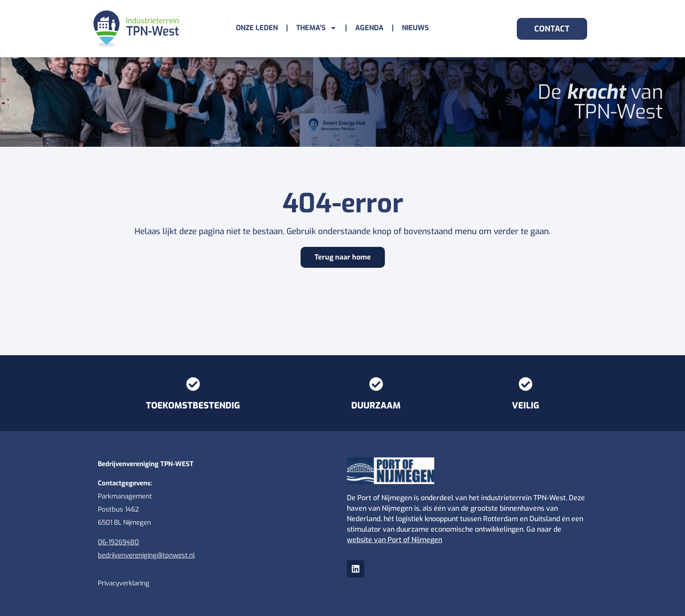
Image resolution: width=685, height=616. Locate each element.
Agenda (369, 28)
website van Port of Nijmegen (394, 540)
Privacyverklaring (124, 583)
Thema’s (317, 28)
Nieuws (415, 28)
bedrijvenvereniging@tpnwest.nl (146, 555)
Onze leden (257, 28)
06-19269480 (118, 542)
